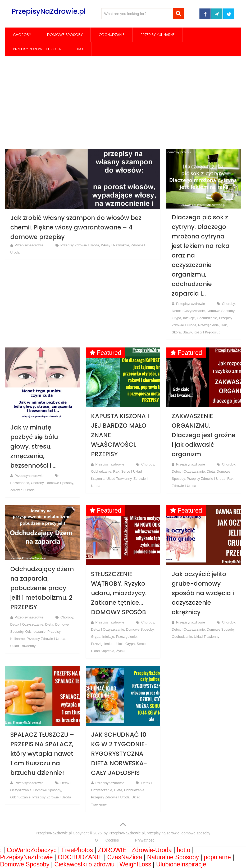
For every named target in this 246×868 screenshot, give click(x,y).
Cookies (112, 840)
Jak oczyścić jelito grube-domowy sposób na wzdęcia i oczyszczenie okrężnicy (203, 593)
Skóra (176, 332)
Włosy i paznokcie (115, 245)
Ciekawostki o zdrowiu (84, 864)
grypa (176, 318)
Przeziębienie (208, 325)
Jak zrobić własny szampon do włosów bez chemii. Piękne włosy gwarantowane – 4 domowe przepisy (76, 227)
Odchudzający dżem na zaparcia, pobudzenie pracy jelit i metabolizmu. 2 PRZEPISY (42, 588)
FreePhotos (77, 850)
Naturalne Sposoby (173, 857)
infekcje (189, 318)
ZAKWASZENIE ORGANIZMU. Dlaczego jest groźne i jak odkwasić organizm (204, 435)
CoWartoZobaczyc (31, 850)
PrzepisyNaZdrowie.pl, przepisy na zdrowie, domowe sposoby (160, 833)
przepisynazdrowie (29, 245)
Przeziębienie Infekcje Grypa (113, 644)
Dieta (211, 471)
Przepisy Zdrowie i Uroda (37, 49)
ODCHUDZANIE (80, 857)
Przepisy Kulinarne (158, 35)
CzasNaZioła (125, 857)
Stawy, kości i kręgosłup (201, 332)
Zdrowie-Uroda (152, 850)
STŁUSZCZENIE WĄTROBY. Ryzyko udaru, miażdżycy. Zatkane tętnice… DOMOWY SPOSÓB (119, 593)
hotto (183, 850)
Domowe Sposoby (65, 35)
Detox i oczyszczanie (188, 311)
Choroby (22, 35)
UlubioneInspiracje (181, 864)
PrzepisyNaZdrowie (26, 857)
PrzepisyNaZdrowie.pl (49, 11)
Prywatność (145, 840)
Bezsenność (20, 483)
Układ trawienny (119, 479)
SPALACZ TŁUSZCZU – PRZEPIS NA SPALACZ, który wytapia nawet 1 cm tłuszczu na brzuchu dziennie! (42, 754)
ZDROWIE (112, 850)
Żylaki (121, 651)
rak (80, 49)
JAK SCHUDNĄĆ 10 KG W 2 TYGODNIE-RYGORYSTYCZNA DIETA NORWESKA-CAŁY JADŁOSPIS (119, 754)
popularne (217, 857)
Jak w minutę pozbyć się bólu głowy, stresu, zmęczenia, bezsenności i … (34, 446)
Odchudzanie (111, 35)
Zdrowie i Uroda (22, 490)
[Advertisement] (123, 102)
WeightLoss (135, 864)
